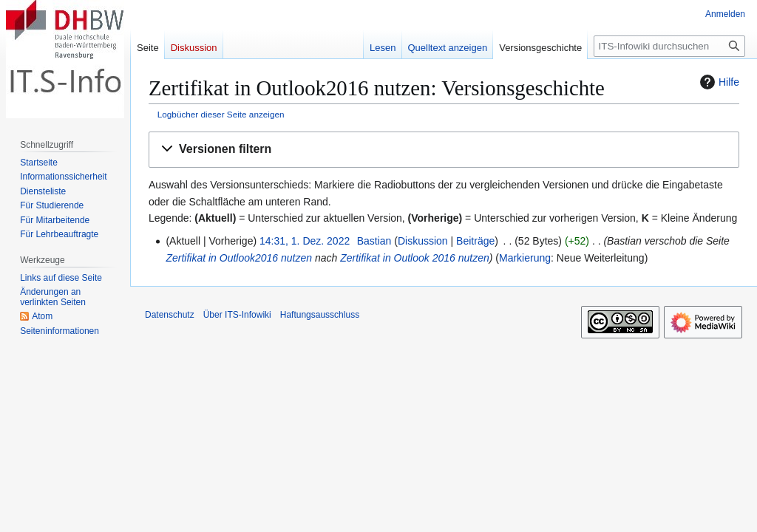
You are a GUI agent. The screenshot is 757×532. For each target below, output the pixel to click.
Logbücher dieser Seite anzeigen (221, 114)
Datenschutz (170, 315)
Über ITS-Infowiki (237, 315)
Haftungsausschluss (320, 315)
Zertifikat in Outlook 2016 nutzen (415, 258)
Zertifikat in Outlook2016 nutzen (239, 258)
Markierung (525, 258)
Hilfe (718, 82)
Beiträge (475, 241)
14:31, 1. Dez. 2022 (305, 241)
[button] (444, 150)
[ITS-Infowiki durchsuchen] (669, 46)
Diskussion (423, 241)
